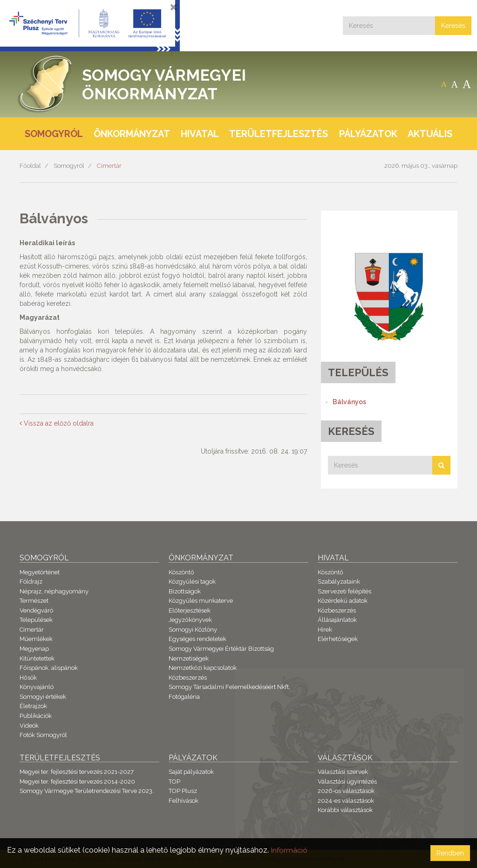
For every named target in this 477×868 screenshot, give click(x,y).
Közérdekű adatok (343, 601)
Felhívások (184, 801)
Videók (29, 726)
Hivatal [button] (200, 134)
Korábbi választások (345, 810)
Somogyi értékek (43, 697)
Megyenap (34, 649)
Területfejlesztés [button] (279, 134)
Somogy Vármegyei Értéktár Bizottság (221, 649)
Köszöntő (181, 572)
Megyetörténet (40, 572)
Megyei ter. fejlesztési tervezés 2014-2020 (77, 782)
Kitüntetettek (37, 658)
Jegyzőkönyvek (190, 620)
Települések (36, 620)
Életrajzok (33, 706)
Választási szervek (343, 772)
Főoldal (30, 166)
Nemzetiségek (189, 658)
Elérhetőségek (338, 639)
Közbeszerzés (188, 678)
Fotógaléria (184, 697)
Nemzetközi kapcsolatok (203, 668)
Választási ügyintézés (347, 782)
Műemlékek (36, 639)
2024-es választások (346, 801)
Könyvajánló (37, 687)
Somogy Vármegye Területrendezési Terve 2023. (87, 791)
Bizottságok (185, 591)
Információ (289, 850)
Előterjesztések (190, 610)
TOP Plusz (183, 791)
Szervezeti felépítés (344, 591)
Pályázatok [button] (368, 134)
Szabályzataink (339, 582)
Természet (34, 601)
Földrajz (31, 582)
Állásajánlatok (337, 620)
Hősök (28, 678)
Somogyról (69, 166)
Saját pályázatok (191, 772)
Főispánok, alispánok (49, 668)
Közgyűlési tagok (192, 582)
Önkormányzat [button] (132, 134)
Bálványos (349, 402)
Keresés (453, 26)
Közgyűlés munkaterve (201, 601)
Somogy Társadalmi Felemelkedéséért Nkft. (229, 687)
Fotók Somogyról (43, 735)
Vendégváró (36, 610)
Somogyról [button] (54, 134)
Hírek (325, 630)
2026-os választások (346, 791)
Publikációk (36, 716)
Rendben (450, 853)
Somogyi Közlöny (193, 630)
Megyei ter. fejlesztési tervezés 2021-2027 (77, 772)
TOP (174, 782)
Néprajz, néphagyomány (54, 591)
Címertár (109, 166)
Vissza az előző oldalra (57, 423)
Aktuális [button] (430, 134)
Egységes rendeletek (198, 639)
